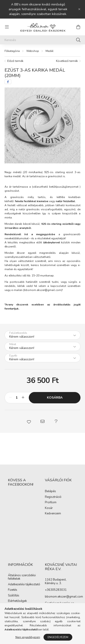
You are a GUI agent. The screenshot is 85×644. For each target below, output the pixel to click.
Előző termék (15, 61)
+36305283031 (56, 590)
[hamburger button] (7, 27)
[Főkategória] (12, 51)
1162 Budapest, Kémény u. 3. (56, 582)
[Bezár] (79, 9)
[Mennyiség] (17, 398)
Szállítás (14, 596)
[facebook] (8, 82)
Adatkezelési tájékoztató (24, 585)
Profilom (51, 503)
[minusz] (10, 398)
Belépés (50, 491)
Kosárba (55, 398)
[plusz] (23, 398)
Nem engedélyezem (28, 637)
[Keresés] (42, 40)
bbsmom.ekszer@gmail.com (43, 290)
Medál (50, 51)
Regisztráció (53, 497)
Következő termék (67, 61)
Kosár (49, 508)
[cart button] (78, 27)
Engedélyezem (58, 637)
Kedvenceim (53, 514)
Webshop (33, 51)
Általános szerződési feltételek (22, 577)
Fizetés (13, 590)
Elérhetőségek (17, 601)
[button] (29, 421)
